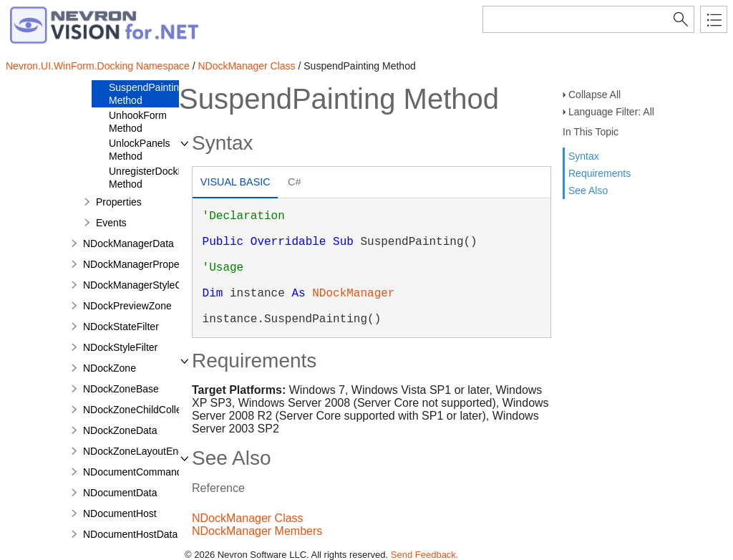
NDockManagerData (128, 243)
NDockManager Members (257, 531)
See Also (588, 190)
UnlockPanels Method (140, 150)
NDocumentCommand (133, 472)
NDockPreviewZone (127, 306)
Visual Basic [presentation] (236, 182)
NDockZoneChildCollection (143, 410)
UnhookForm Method (138, 122)
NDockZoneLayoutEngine (140, 451)
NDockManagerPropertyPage (149, 264)
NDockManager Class (246, 66)
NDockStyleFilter (120, 347)
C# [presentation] (294, 182)
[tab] (235, 184)
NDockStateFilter (121, 327)
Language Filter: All (611, 112)
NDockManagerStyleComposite (153, 285)
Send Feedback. (425, 555)
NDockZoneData (120, 430)
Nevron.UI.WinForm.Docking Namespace (98, 66)
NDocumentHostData (130, 534)
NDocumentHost (120, 513)
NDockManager (353, 294)
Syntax (584, 156)
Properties (119, 202)
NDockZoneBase (121, 389)
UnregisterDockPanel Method (156, 178)
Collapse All (594, 95)
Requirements (599, 173)
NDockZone (110, 368)
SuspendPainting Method (147, 94)
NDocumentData (120, 493)
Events (111, 223)
